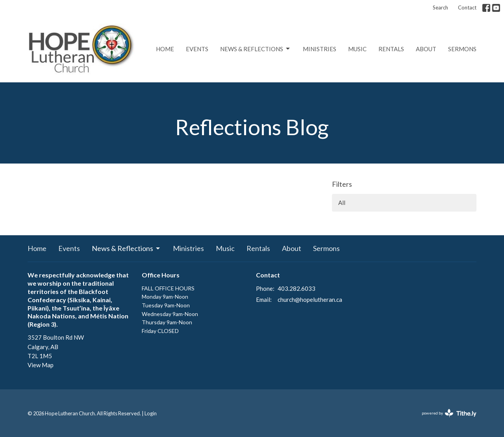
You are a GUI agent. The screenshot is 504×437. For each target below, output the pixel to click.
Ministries (320, 49)
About (426, 49)
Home (165, 49)
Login (151, 413)
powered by (449, 413)
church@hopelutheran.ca (310, 299)
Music (357, 49)
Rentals (391, 49)
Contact (467, 7)
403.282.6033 (296, 288)
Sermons (462, 49)
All (342, 203)
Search (440, 7)
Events (197, 49)
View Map (41, 365)
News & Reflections (256, 49)
